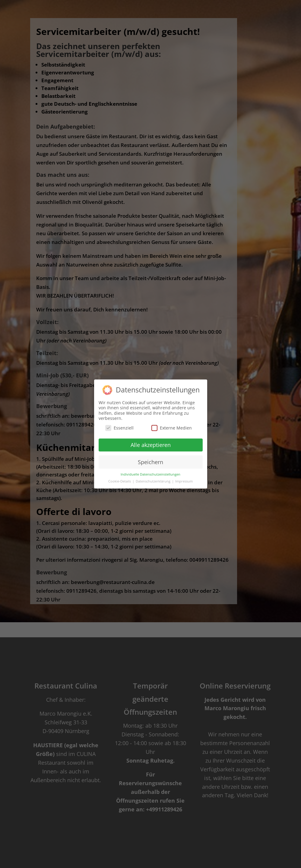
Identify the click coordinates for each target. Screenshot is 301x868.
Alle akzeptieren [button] (151, 445)
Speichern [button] (150, 462)
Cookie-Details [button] (120, 481)
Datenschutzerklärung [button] (154, 481)
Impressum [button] (184, 481)
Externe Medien (172, 428)
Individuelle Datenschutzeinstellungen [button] (150, 474)
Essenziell (119, 428)
